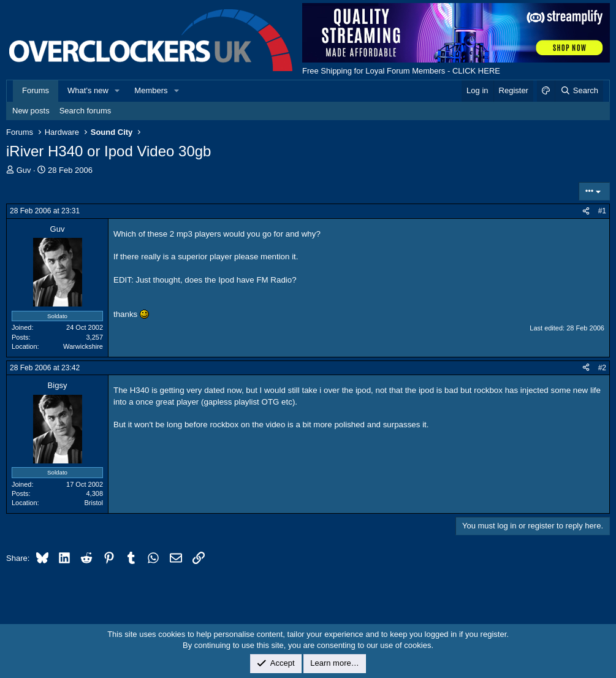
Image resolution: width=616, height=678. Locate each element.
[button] (118, 91)
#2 (602, 368)
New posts (31, 111)
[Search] (579, 91)
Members (151, 90)
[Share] (586, 211)
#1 (602, 211)
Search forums (86, 111)
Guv (24, 170)
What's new (88, 90)
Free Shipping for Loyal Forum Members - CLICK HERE (401, 71)
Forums (36, 90)
